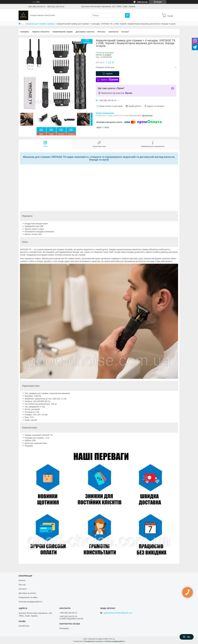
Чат (187, 637)
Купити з (109, 80)
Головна (24, 32)
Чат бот (125, 32)
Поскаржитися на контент (93, 641)
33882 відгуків (142, 2)
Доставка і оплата (85, 32)
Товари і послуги (41, 32)
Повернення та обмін (28, 597)
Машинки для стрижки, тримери (40, 24)
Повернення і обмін (63, 32)
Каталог (22, 580)
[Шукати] (127, 15)
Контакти (113, 32)
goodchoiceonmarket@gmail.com (118, 613)
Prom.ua (112, 639)
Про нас (101, 32)
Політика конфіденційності (30, 602)
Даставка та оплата (27, 593)
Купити (109, 74)
